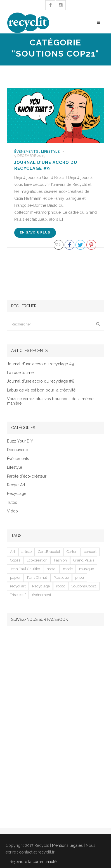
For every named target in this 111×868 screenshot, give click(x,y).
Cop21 (15, 560)
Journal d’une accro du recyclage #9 (41, 364)
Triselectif (18, 595)
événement (42, 595)
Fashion (60, 560)
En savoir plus (35, 233)
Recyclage (17, 494)
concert (90, 552)
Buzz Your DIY (20, 441)
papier (15, 578)
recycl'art (18, 586)
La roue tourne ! (21, 373)
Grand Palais (84, 560)
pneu (80, 578)
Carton (72, 552)
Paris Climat (37, 578)
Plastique (61, 578)
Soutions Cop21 (84, 586)
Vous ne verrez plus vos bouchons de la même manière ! (50, 401)
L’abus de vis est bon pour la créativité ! (42, 390)
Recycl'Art (16, 485)
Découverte (17, 450)
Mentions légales (67, 845)
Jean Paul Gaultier (25, 569)
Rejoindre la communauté (33, 862)
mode (68, 569)
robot (61, 586)
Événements (26, 152)
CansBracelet (49, 552)
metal (52, 569)
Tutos (12, 503)
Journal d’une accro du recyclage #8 (41, 381)
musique (87, 569)
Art (13, 552)
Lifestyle (50, 152)
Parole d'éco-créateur (27, 476)
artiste (27, 552)
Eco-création (37, 560)
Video (12, 511)
